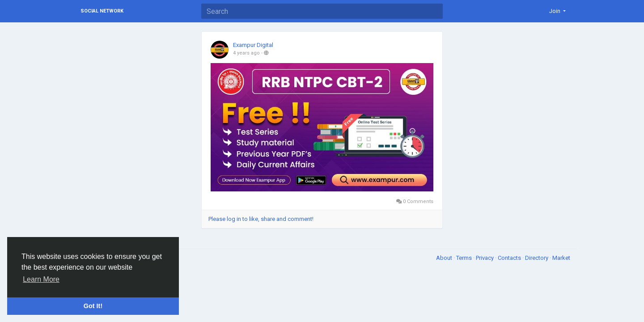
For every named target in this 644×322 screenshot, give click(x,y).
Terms (465, 258)
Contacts (510, 258)
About (445, 258)
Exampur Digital (253, 45)
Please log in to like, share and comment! (261, 219)
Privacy (485, 258)
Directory (537, 258)
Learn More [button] (41, 279)
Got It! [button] (93, 306)
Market (561, 258)
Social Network (102, 11)
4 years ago (246, 53)
